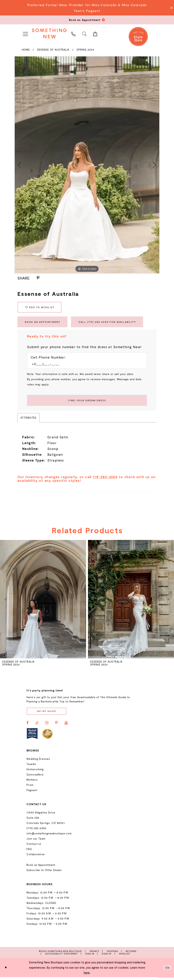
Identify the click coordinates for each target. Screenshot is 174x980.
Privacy (94, 954)
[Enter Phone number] (85, 366)
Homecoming (35, 772)
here (87, 976)
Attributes (29, 420)
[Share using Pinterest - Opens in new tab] (38, 278)
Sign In (90, 957)
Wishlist (125, 957)
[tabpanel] (87, 165)
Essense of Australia (53, 50)
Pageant (32, 793)
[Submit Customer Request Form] (87, 403)
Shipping (112, 954)
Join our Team (36, 842)
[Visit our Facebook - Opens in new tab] (28, 726)
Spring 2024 (85, 50)
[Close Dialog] (6, 970)
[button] (25, 33)
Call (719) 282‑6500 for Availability (113, 323)
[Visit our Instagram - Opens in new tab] (47, 726)
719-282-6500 (105, 479)
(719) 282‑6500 (36, 831)
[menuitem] (25, 33)
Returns (131, 954)
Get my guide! (48, 714)
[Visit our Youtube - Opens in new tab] (66, 726)
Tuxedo (31, 767)
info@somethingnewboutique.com (49, 836)
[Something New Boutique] (49, 33)
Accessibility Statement (61, 957)
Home (26, 50)
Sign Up (107, 957)
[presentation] (43, 602)
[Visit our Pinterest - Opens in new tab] (56, 726)
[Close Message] (171, 8)
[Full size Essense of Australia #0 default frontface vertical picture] (87, 165)
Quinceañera (35, 778)
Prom (30, 788)
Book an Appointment (44, 323)
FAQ (29, 852)
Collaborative (36, 857)
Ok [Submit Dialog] (167, 970)
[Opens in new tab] (32, 736)
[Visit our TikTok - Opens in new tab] (37, 726)
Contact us (34, 847)
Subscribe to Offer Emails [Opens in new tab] (44, 873)
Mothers (32, 783)
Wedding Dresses (38, 762)
